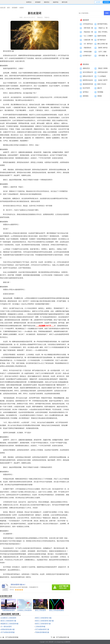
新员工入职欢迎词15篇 (8, 621)
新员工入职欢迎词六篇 (43, 624)
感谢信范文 (86, 68)
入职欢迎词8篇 (40, 627)
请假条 (100, 96)
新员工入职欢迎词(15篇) (43, 618)
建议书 (100, 88)
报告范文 (47, 2)
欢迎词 (22, 8)
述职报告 (86, 96)
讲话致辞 (38, 2)
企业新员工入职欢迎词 (8, 618)
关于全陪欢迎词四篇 (8, 632)
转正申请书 (86, 88)
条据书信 (56, 2)
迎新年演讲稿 (102, 36)
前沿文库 (51, 642)
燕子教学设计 (102, 40)
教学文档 (65, 2)
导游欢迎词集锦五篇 (42, 632)
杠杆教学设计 (87, 56)
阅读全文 (40, 17)
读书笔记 (86, 92)
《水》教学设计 (88, 44)
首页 (8, 8)
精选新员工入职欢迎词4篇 (10, 624)
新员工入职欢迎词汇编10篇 (44, 621)
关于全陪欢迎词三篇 (42, 629)
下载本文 (47, 17)
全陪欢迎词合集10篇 (8, 629)
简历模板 (100, 92)
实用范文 (29, 2)
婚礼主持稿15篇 (102, 44)
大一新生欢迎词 (6, 627)
